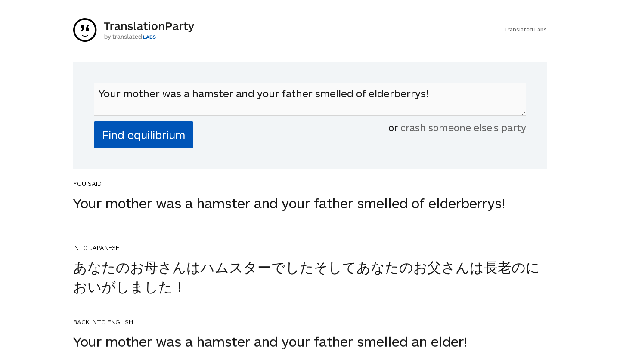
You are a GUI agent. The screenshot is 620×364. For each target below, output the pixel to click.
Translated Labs (525, 29)
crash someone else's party (463, 127)
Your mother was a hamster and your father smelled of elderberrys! (310, 99)
